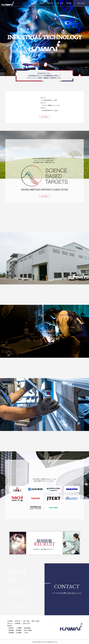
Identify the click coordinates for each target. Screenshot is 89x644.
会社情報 (34, 3)
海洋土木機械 (28, 630)
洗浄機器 (19, 633)
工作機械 (19, 628)
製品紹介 (42, 3)
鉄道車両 (10, 628)
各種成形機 (27, 628)
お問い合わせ (81, 3)
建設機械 (19, 630)
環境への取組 (35, 621)
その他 (26, 633)
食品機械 (10, 633)
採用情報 (69, 3)
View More (44, 117)
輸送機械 (10, 630)
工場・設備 (60, 3)
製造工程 (51, 3)
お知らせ (10, 624)
